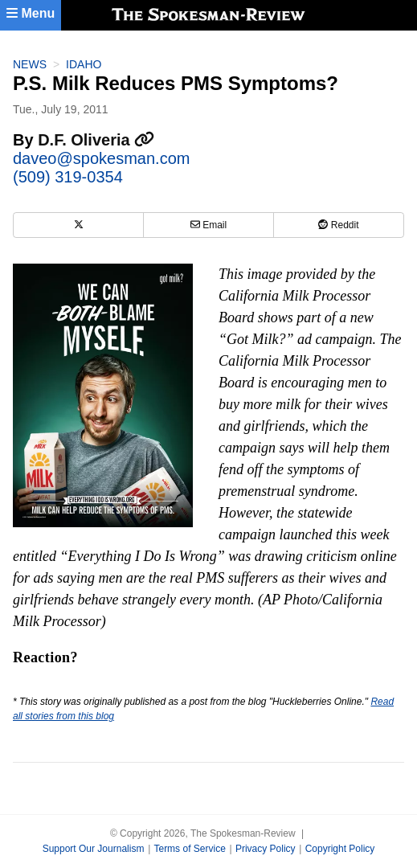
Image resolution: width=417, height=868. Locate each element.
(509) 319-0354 (68, 177)
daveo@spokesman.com (101, 158)
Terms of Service (189, 849)
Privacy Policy (266, 849)
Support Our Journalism (94, 849)
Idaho (84, 64)
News (30, 64)
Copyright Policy (340, 849)
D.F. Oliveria (96, 140)
